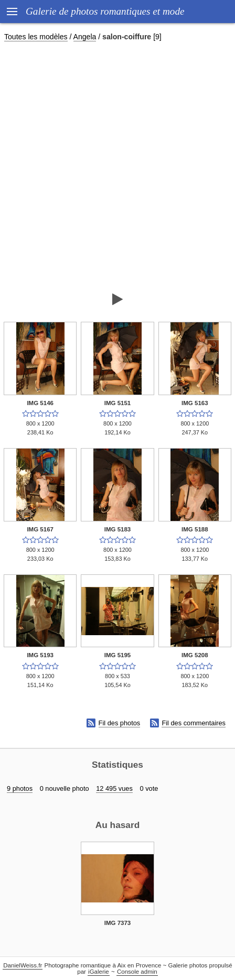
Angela (85, 37)
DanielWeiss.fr (23, 965)
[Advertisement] (117, 167)
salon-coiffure (127, 37)
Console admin (137, 972)
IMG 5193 (40, 655)
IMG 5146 (40, 403)
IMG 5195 (118, 655)
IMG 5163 (195, 403)
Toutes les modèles (36, 37)
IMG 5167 (40, 529)
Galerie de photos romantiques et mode (105, 11)
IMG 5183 (118, 529)
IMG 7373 (118, 923)
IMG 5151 (118, 403)
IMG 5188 (195, 529)
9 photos (20, 788)
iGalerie (99, 972)
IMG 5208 (195, 655)
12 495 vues (114, 788)
